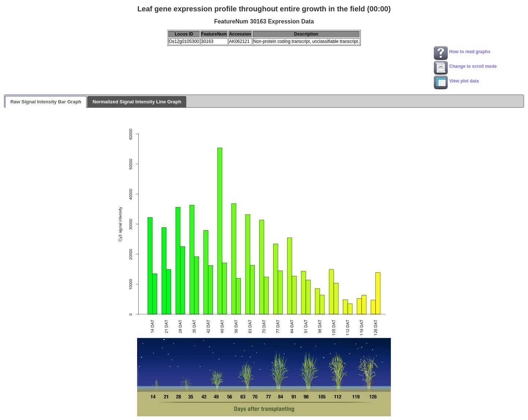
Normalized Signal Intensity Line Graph (137, 102)
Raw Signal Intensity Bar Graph (46, 102)
